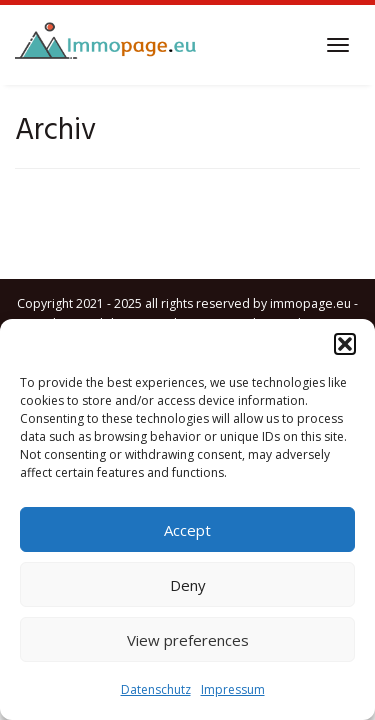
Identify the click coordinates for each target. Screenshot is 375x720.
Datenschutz (156, 689)
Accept (187, 530)
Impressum (233, 689)
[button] (345, 344)
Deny (188, 585)
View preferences (188, 640)
